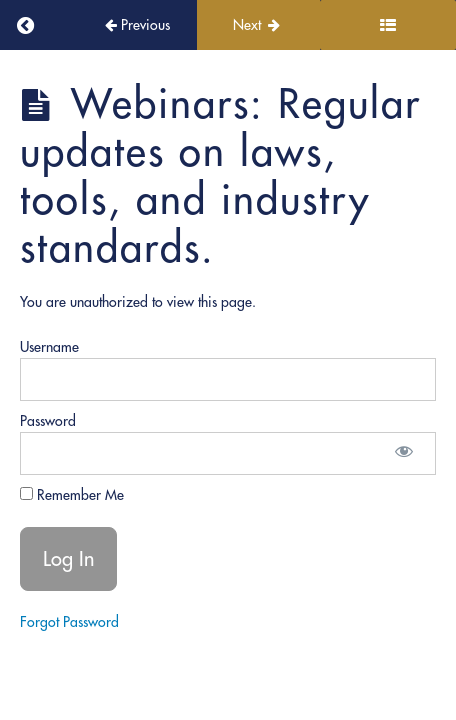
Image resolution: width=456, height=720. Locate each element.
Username (49, 347)
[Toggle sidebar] (388, 25)
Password (48, 421)
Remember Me (72, 495)
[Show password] (404, 453)
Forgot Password (69, 622)
